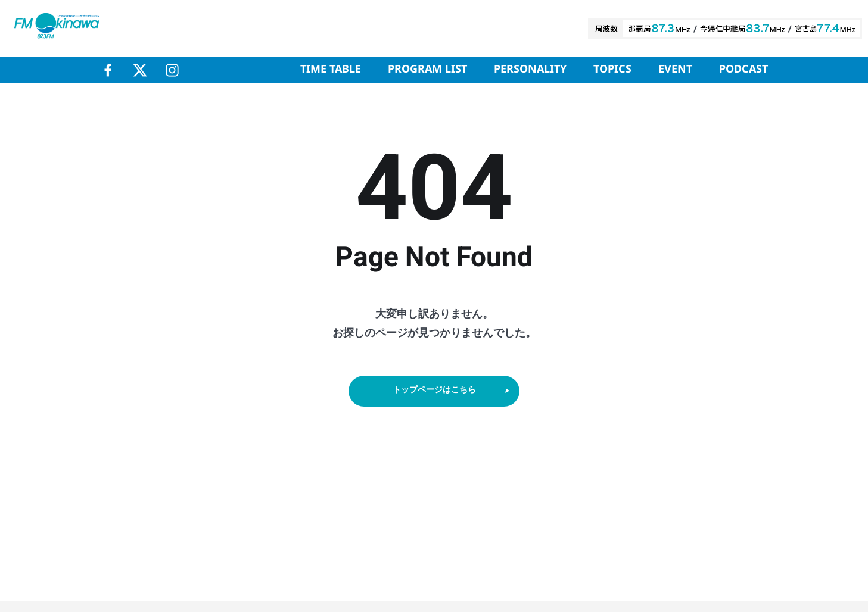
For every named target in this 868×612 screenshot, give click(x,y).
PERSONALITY (530, 70)
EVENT (675, 70)
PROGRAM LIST (427, 70)
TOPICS (612, 70)
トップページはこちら (452, 393)
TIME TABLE (331, 70)
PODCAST (743, 70)
